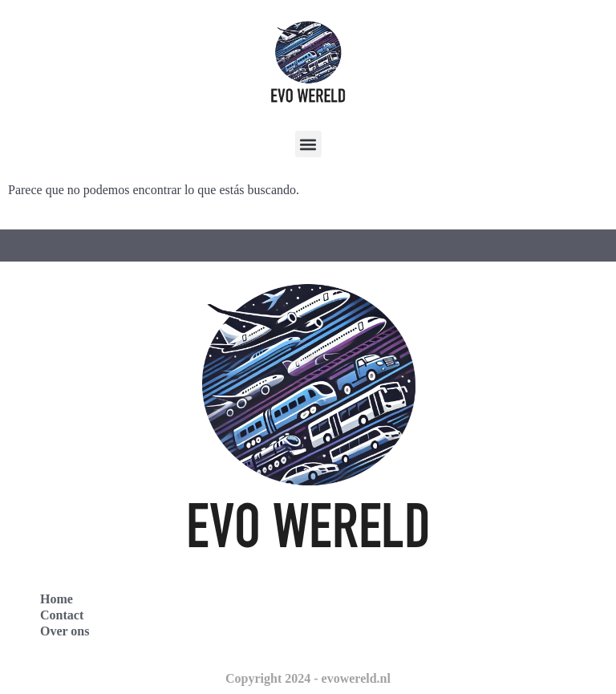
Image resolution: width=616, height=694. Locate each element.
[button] (308, 144)
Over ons (65, 631)
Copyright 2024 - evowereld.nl (308, 678)
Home (57, 599)
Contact (62, 615)
